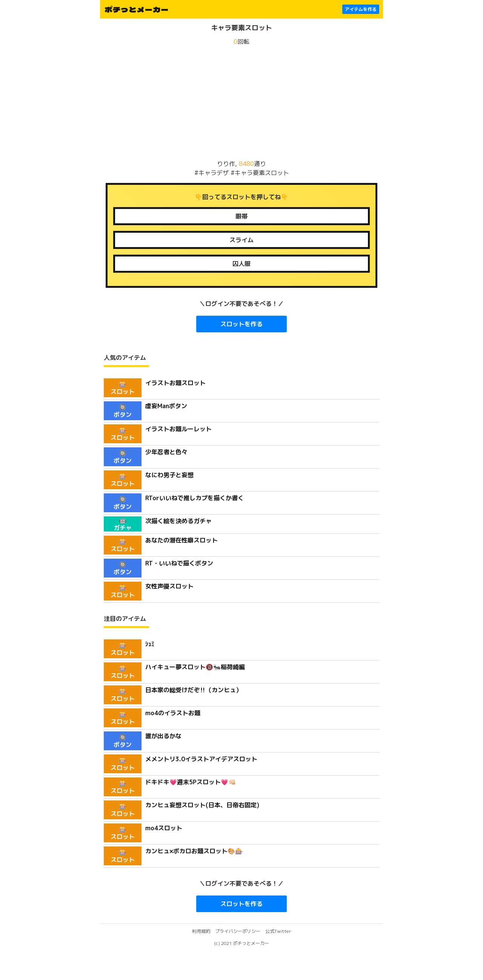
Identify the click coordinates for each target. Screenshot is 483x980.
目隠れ (241, 216)
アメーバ (241, 240)
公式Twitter (278, 931)
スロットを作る (241, 324)
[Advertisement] (241, 103)
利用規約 (201, 931)
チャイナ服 (241, 264)
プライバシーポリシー (238, 931)
